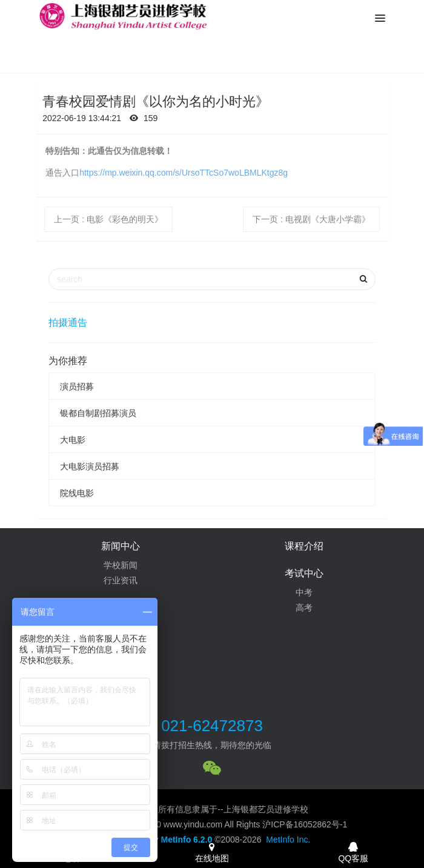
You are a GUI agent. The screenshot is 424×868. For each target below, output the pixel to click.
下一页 (311, 219)
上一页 (108, 219)
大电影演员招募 (90, 466)
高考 (304, 608)
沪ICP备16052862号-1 (305, 824)
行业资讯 (121, 580)
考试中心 (304, 573)
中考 (304, 592)
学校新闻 (121, 565)
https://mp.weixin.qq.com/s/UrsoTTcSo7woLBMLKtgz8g (184, 173)
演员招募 (77, 386)
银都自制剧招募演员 (98, 413)
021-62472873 (212, 726)
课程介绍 (304, 546)
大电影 (73, 440)
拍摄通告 (68, 323)
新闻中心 (121, 546)
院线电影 (77, 493)
